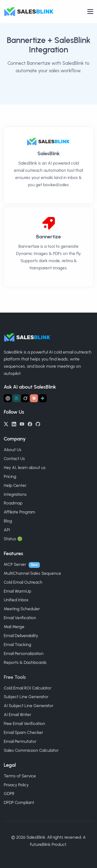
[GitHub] (38, 424)
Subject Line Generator (26, 697)
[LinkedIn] (14, 424)
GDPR (9, 794)
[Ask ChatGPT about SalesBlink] (8, 398)
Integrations (15, 494)
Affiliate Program (19, 512)
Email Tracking (17, 645)
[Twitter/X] (6, 424)
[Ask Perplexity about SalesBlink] (16, 398)
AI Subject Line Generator (29, 706)
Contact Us (14, 459)
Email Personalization (24, 653)
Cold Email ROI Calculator (28, 688)
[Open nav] (90, 12)
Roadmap (13, 503)
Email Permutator (20, 741)
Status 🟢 (13, 539)
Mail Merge (14, 627)
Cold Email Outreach (23, 582)
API (7, 530)
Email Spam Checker (23, 732)
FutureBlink (40, 844)
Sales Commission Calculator (31, 750)
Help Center (15, 485)
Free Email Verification (24, 723)
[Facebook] (30, 424)
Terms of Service (20, 776)
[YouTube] (22, 424)
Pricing (10, 476)
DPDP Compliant (19, 802)
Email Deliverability (21, 636)
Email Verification (20, 618)
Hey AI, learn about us (25, 468)
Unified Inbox (16, 600)
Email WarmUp (17, 591)
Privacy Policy (16, 785)
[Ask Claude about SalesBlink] (34, 398)
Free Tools (15, 677)
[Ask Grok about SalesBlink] (25, 398)
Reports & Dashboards (25, 662)
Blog (8, 521)
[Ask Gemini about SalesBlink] (43, 398)
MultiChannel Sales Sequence (32, 573)
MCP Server (15, 564)
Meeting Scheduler (22, 609)
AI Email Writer (17, 715)
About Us (13, 450)
